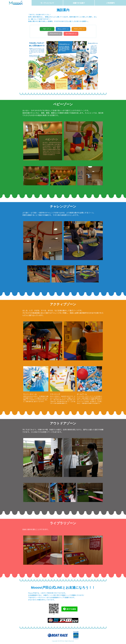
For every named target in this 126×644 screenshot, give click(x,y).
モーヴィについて (47, 3)
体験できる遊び (79, 3)
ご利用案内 (110, 3)
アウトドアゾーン (54, 34)
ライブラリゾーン (72, 34)
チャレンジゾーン (63, 29)
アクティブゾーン (80, 29)
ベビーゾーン (46, 29)
